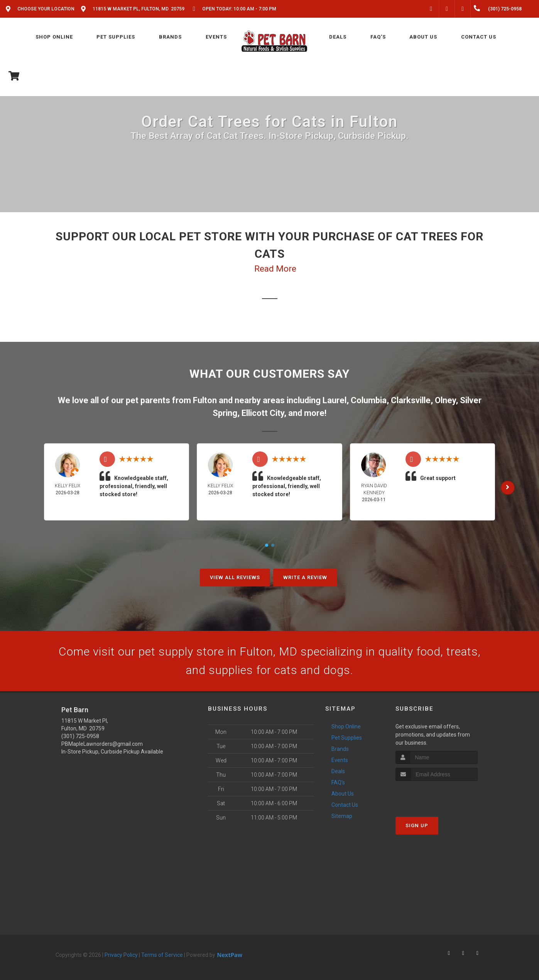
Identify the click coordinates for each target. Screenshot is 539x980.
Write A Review (305, 577)
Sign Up (417, 825)
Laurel (335, 400)
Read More (275, 269)
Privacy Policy (121, 955)
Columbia (369, 400)
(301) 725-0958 (80, 736)
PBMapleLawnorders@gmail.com (102, 744)
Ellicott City (263, 413)
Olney (445, 400)
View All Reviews (235, 577)
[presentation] (437, 795)
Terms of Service (162, 955)
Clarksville (411, 400)
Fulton (205, 400)
